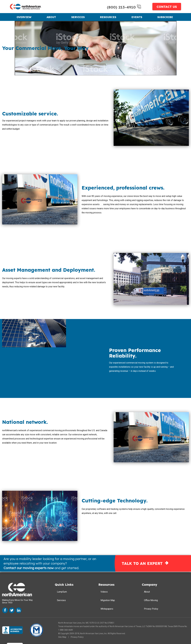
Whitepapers (107, 609)
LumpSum (62, 592)
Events (137, 17)
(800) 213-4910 (122, 7)
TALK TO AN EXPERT (142, 563)
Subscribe (165, 17)
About (51, 17)
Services (78, 17)
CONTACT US (167, 7)
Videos (104, 592)
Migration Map (108, 600)
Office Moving (151, 600)
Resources (108, 17)
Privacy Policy (151, 609)
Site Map (62, 637)
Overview (24, 17)
